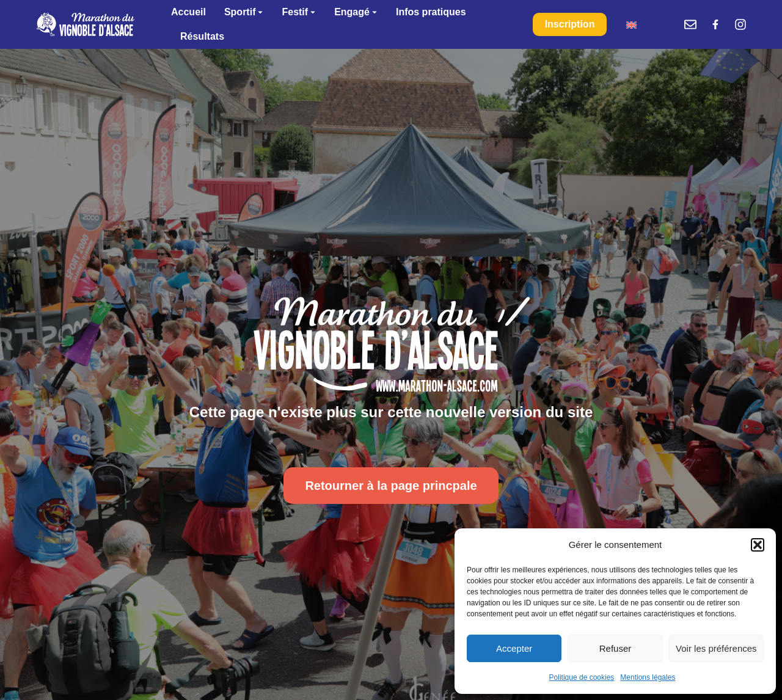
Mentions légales (648, 677)
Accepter (514, 648)
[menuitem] (631, 25)
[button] (758, 545)
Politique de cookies (582, 677)
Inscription (570, 24)
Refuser (616, 648)
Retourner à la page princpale (391, 486)
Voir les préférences (716, 648)
